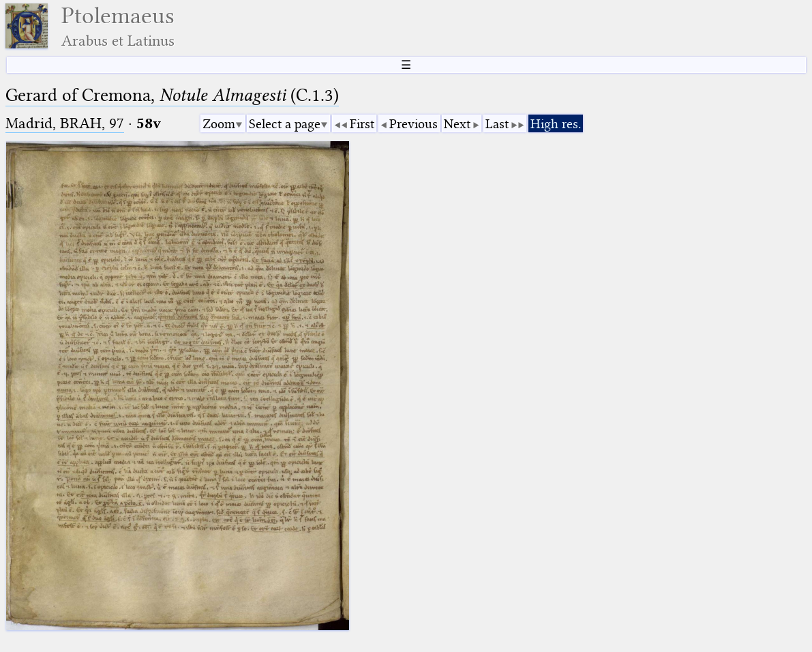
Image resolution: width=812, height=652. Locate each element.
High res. (556, 124)
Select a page (285, 124)
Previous (413, 124)
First (362, 124)
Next (457, 124)
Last (497, 124)
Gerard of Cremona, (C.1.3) (172, 95)
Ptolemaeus (118, 26)
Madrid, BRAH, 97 (65, 123)
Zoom (219, 124)
